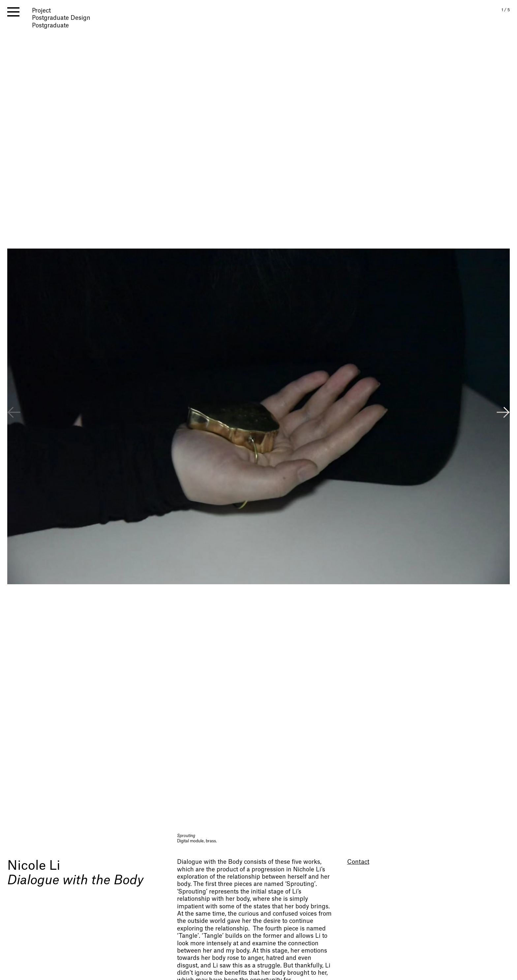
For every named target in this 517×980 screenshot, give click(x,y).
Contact (358, 862)
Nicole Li (34, 866)
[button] (503, 413)
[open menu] (13, 12)
